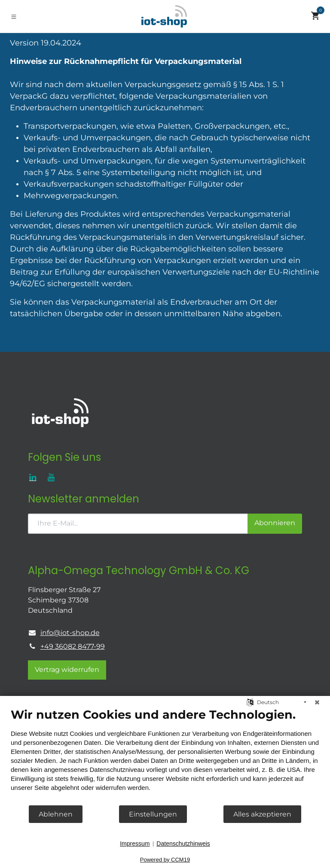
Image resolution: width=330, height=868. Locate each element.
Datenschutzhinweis (183, 844)
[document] (165, 756)
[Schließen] (317, 702)
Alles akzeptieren (262, 814)
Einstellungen (153, 814)
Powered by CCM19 (165, 860)
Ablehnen (56, 814)
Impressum (135, 844)
